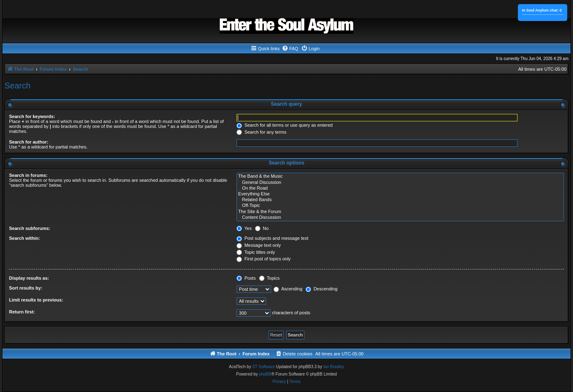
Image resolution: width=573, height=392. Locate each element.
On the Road (400, 188)
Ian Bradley (334, 367)
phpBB (265, 374)
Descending (321, 289)
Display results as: (29, 278)
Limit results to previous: (36, 300)
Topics (269, 278)
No (262, 228)
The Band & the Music (400, 176)
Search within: (24, 238)
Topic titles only (256, 252)
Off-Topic (400, 206)
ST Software (263, 367)
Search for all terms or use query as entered (285, 125)
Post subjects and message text (272, 238)
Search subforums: (30, 228)
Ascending (288, 289)
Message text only (259, 245)
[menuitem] (290, 49)
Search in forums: (28, 175)
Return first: (22, 312)
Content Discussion (400, 218)
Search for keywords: (32, 116)
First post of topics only (264, 259)
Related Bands (400, 200)
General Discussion (400, 183)
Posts (246, 278)
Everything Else (400, 194)
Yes (244, 228)
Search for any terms (261, 132)
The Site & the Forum (400, 212)
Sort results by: (26, 288)
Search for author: (29, 142)
